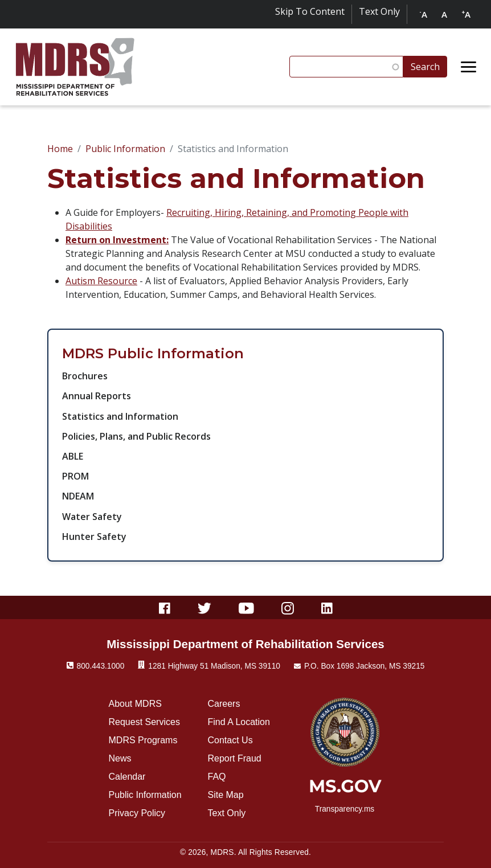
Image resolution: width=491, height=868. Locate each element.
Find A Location (239, 722)
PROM (75, 476)
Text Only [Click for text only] (379, 11)
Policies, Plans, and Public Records (136, 436)
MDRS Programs (143, 740)
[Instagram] (288, 607)
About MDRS (135, 704)
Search (425, 67)
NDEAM (78, 496)
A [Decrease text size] (423, 14)
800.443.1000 (101, 666)
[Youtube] (246, 607)
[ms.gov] (345, 790)
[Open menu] (469, 67)
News (120, 758)
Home (60, 149)
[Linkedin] (327, 607)
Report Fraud (235, 758)
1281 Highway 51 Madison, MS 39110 (214, 666)
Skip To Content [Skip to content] (310, 11)
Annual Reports (97, 396)
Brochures (85, 376)
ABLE (73, 456)
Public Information (125, 149)
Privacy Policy (137, 813)
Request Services (144, 722)
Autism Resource (101, 281)
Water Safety (92, 517)
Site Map (226, 795)
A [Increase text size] (466, 14)
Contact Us (230, 740)
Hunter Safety (94, 537)
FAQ (217, 777)
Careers (224, 704)
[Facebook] (165, 607)
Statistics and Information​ (120, 416)
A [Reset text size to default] (444, 14)
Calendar (127, 777)
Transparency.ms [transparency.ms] (345, 809)
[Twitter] (205, 607)
